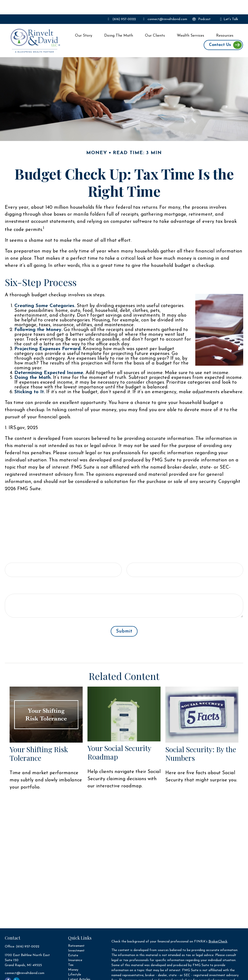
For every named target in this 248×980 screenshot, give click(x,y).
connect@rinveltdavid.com (165, 5)
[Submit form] (124, 617)
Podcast (201, 5)
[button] (84, 21)
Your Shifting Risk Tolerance (39, 739)
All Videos (75, 970)
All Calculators (79, 975)
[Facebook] (8, 966)
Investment (76, 936)
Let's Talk (229, 5)
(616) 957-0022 (121, 5)
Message (14, 575)
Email (133, 543)
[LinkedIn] (16, 966)
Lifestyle (75, 960)
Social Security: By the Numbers (201, 739)
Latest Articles (79, 965)
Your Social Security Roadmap (119, 738)
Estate (73, 941)
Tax (71, 951)
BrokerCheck (218, 927)
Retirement (76, 932)
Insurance (75, 946)
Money (73, 955)
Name (12, 543)
